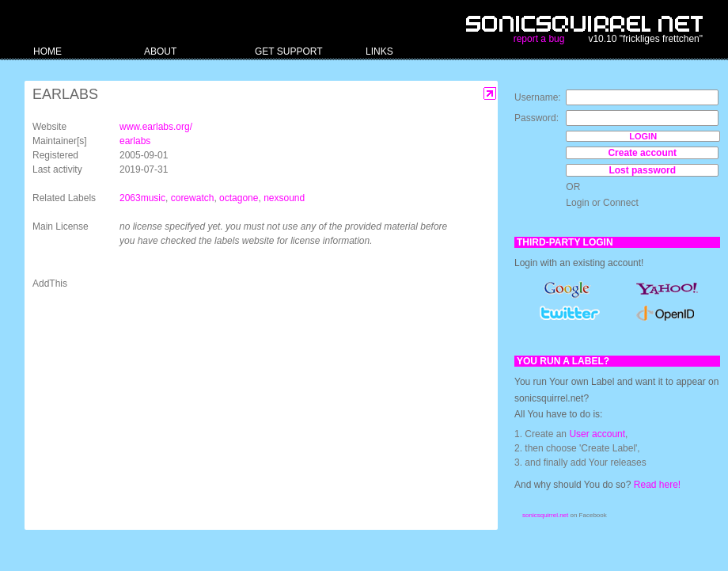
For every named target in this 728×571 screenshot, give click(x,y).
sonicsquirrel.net (545, 515)
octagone (239, 198)
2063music (142, 198)
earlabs (135, 141)
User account (597, 434)
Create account (642, 153)
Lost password (642, 170)
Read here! (657, 485)
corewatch (193, 198)
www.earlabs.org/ (156, 127)
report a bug (539, 39)
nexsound (284, 198)
